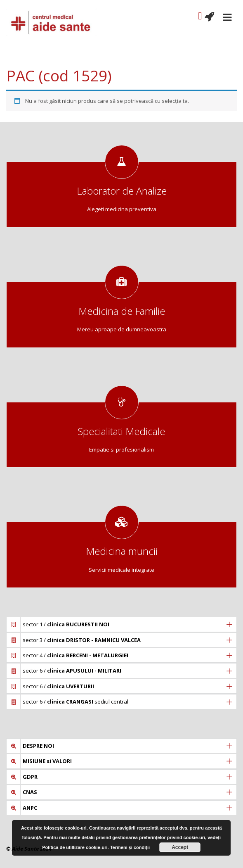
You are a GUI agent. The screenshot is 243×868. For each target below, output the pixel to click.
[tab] (121, 624)
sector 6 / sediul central (75, 702)
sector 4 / (75, 655)
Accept (180, 847)
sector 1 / (66, 624)
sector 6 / (72, 671)
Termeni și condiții (130, 847)
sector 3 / (82, 640)
